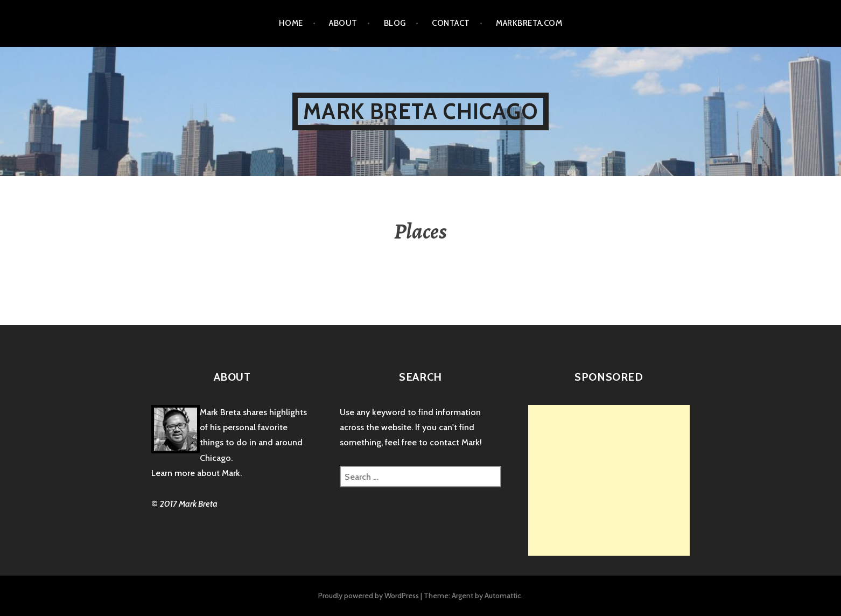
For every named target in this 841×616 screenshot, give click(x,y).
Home (291, 23)
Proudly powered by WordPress (369, 596)
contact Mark (455, 442)
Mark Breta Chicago (420, 111)
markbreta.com (529, 23)
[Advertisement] (619, 480)
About (343, 23)
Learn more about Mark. (197, 473)
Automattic (503, 596)
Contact (451, 23)
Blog (395, 23)
